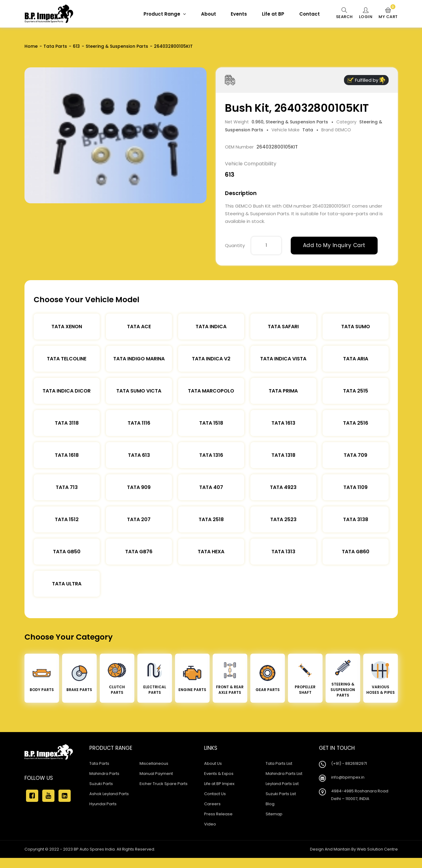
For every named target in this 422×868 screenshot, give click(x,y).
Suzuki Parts (101, 784)
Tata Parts (55, 46)
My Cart (388, 13)
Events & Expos (219, 774)
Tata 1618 (67, 455)
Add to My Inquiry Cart (334, 245)
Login (366, 13)
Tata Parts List (279, 763)
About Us (213, 763)
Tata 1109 (355, 487)
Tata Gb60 (356, 552)
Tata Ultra (67, 584)
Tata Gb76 (139, 552)
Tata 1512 (67, 519)
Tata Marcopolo (211, 391)
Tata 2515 (356, 391)
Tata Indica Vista (283, 359)
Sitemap (274, 814)
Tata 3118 (67, 423)
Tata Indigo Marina (139, 359)
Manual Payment (156, 774)
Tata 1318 (283, 455)
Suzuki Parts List (281, 794)
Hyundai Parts (103, 804)
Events (239, 14)
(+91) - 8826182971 (349, 763)
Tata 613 (139, 455)
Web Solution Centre (377, 849)
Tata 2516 (356, 423)
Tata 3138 (356, 519)
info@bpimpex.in (348, 777)
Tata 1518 (211, 423)
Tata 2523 (283, 519)
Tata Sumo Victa (139, 391)
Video (210, 824)
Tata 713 (67, 487)
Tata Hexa (211, 552)
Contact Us (215, 794)
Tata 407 (211, 487)
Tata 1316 (211, 455)
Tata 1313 (283, 552)
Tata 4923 (283, 487)
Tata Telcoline (67, 359)
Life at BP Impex (219, 784)
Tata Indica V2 (211, 359)
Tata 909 (139, 487)
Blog (270, 804)
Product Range (165, 14)
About (209, 14)
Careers (212, 804)
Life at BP (273, 14)
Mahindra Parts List (284, 774)
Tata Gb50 (67, 552)
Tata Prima (283, 391)
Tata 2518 (211, 519)
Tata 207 (139, 519)
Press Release (218, 814)
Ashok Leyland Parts (109, 794)
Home (31, 46)
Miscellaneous (154, 763)
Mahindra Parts (104, 774)
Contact (310, 14)
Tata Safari (283, 327)
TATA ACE (139, 327)
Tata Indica (211, 327)
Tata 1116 (139, 423)
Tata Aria (356, 359)
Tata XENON (67, 327)
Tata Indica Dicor (67, 391)
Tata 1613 (283, 423)
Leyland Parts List (282, 784)
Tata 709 (355, 455)
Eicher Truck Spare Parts (164, 784)
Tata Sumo (356, 327)
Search (344, 13)
